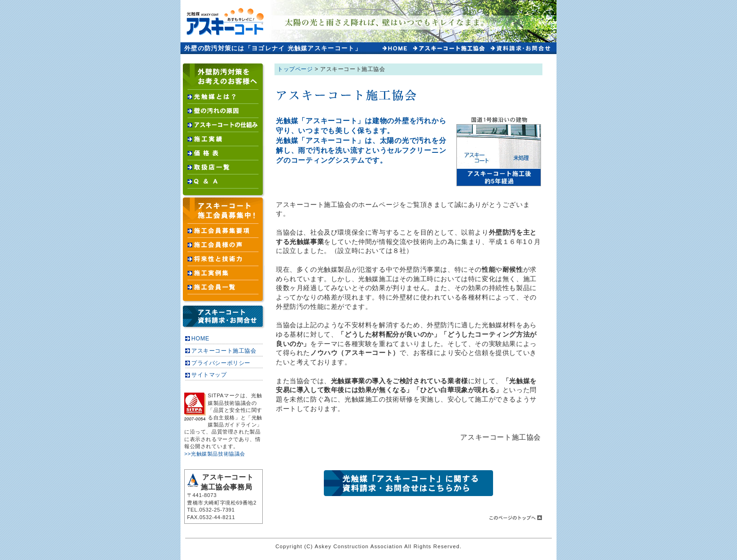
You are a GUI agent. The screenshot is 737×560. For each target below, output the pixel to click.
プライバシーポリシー (221, 363)
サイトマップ (209, 375)
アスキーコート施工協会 (224, 351)
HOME (200, 339)
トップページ (295, 69)
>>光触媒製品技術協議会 (215, 454)
